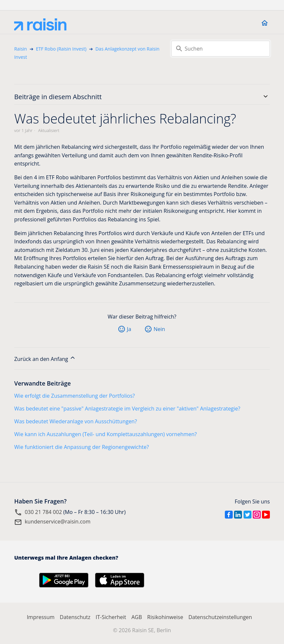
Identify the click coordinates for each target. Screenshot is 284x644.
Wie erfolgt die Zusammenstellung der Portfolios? (74, 396)
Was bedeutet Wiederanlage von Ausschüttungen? (75, 421)
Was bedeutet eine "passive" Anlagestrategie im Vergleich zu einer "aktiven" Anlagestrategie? (127, 409)
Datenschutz (75, 617)
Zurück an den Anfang (45, 358)
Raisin (21, 49)
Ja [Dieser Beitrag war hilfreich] (129, 329)
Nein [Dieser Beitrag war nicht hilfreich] (159, 329)
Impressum (40, 617)
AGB (137, 617)
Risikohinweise (165, 617)
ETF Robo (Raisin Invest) (61, 49)
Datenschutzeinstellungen (220, 617)
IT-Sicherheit (111, 617)
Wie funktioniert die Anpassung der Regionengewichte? (82, 447)
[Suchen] (221, 49)
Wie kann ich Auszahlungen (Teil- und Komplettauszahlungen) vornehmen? (106, 434)
